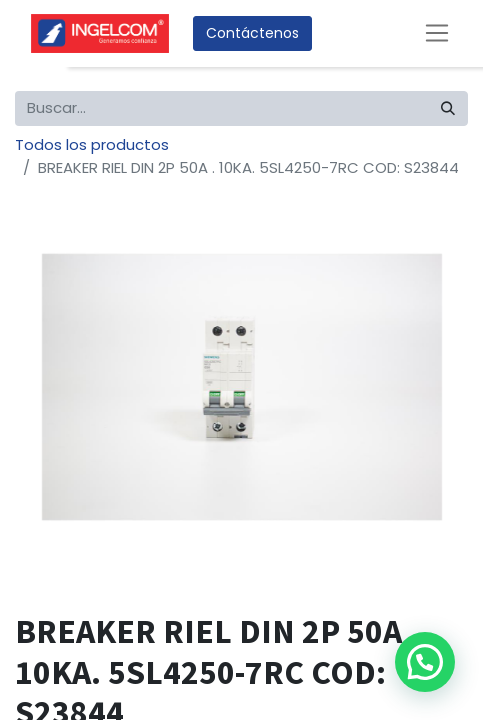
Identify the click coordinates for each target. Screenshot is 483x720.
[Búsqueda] (448, 108)
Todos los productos (92, 144)
